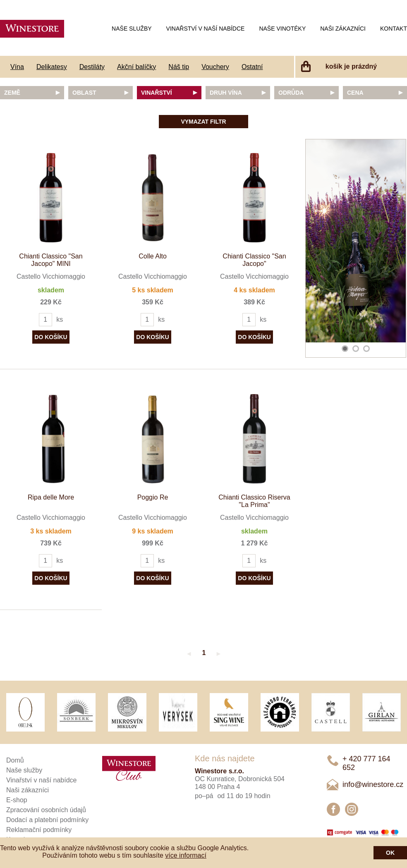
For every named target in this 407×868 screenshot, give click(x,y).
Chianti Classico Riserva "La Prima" (254, 501)
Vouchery (215, 67)
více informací (186, 855)
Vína (17, 67)
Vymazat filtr (203, 122)
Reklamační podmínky (39, 830)
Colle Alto (153, 256)
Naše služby (132, 29)
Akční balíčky (136, 67)
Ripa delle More (51, 497)
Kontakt (394, 29)
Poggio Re (153, 497)
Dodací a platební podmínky (47, 820)
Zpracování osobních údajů (46, 810)
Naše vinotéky (282, 29)
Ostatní (252, 67)
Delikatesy (52, 67)
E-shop (17, 800)
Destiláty (92, 67)
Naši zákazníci (343, 29)
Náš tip (179, 67)
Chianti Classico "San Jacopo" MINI (51, 260)
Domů (15, 760)
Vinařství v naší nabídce (206, 29)
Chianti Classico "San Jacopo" (254, 260)
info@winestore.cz (373, 784)
